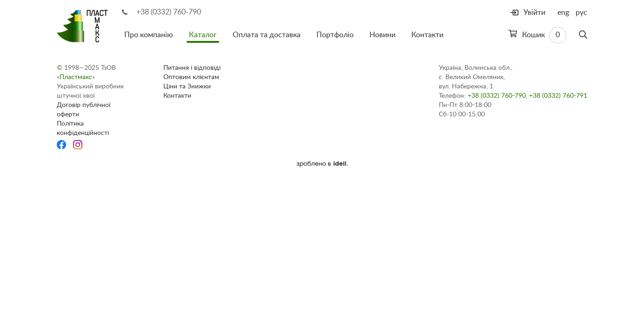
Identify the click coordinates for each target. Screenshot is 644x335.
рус (581, 13)
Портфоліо (335, 35)
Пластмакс (76, 77)
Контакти (427, 35)
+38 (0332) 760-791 (558, 96)
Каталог (203, 35)
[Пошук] (583, 35)
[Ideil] (322, 164)
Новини (382, 35)
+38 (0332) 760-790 (169, 12)
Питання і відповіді (192, 68)
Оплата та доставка (267, 35)
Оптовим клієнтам (191, 77)
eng (563, 13)
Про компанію (149, 35)
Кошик (537, 35)
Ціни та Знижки (187, 87)
